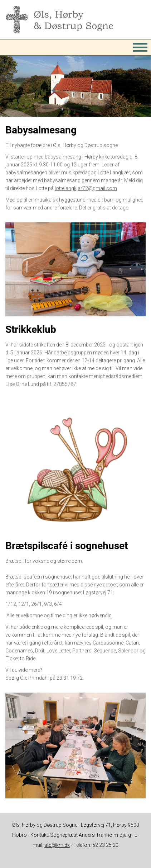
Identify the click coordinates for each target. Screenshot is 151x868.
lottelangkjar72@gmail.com (86, 188)
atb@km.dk (57, 845)
